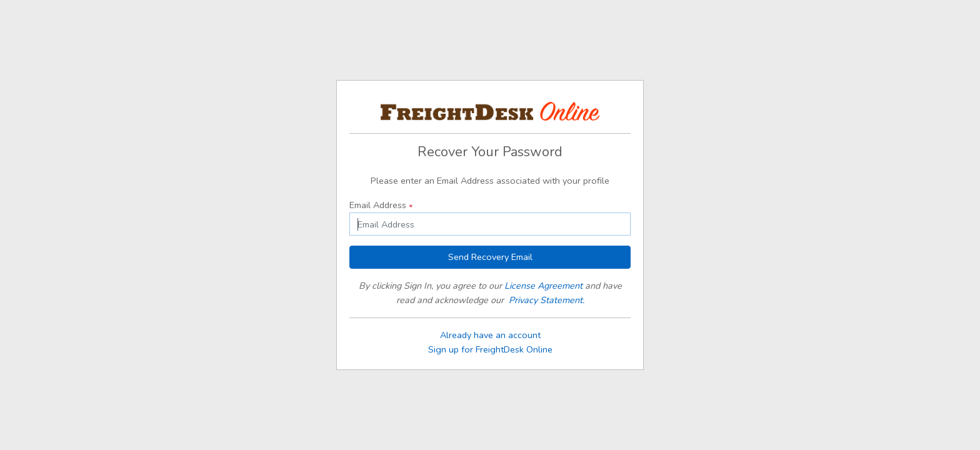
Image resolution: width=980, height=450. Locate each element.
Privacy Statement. (547, 300)
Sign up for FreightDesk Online (490, 349)
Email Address (381, 206)
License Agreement (543, 286)
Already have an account (490, 335)
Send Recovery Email (490, 257)
